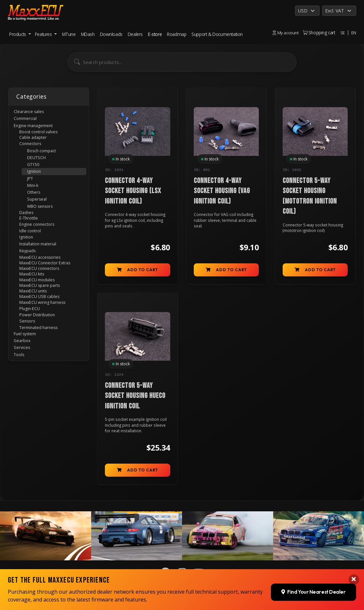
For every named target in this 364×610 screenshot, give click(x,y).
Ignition (36, 181)
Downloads (111, 34)
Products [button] (18, 34)
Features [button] (44, 34)
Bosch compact (45, 157)
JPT (32, 188)
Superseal (38, 212)
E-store (155, 34)
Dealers (135, 34)
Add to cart (138, 271)
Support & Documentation (217, 34)
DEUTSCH (39, 165)
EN (354, 33)
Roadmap (177, 34)
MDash (88, 34)
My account (285, 33)
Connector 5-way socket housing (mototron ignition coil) (310, 197)
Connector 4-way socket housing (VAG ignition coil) (222, 191)
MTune (69, 34)
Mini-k (34, 196)
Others (35, 204)
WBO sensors (42, 220)
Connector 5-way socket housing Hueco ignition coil (135, 398)
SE (342, 33)
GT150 (35, 172)
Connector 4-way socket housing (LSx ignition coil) (133, 191)
